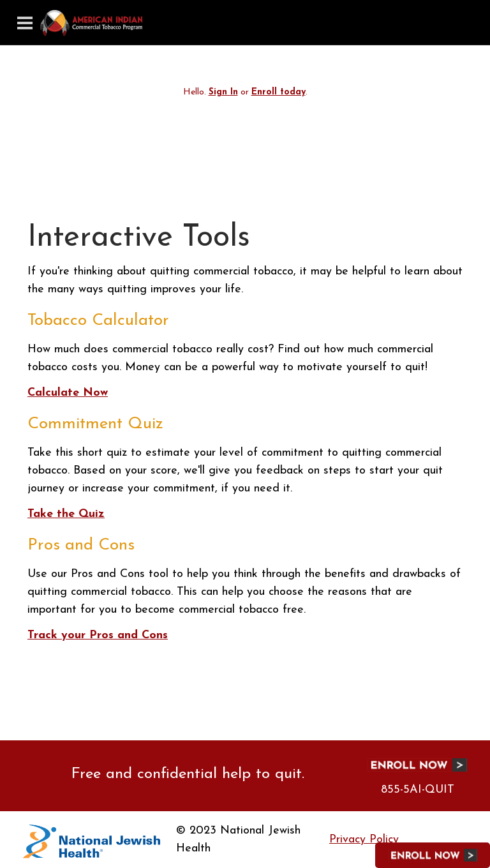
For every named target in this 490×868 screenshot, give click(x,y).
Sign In (223, 92)
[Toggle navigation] (25, 23)
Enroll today (278, 92)
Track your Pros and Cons (98, 635)
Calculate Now (68, 393)
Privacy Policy (364, 840)
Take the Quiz (66, 514)
